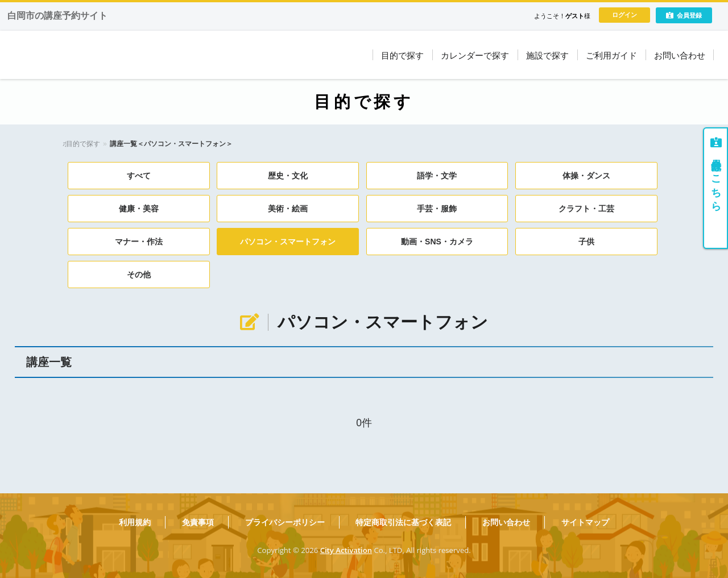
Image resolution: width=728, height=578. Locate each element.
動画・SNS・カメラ (437, 242)
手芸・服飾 (437, 209)
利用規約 (135, 522)
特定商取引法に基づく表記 (403, 522)
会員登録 (684, 15)
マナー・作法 (139, 242)
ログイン (624, 15)
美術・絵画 (288, 209)
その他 (139, 275)
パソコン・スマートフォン (288, 242)
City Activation (346, 550)
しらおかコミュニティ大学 (136, 55)
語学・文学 (437, 176)
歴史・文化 (288, 176)
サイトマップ (585, 522)
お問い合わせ (506, 522)
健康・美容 (139, 209)
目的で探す (110, 144)
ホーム (73, 144)
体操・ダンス (586, 176)
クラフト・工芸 (586, 209)
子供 (586, 242)
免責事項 (198, 522)
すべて (139, 176)
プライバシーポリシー (285, 522)
